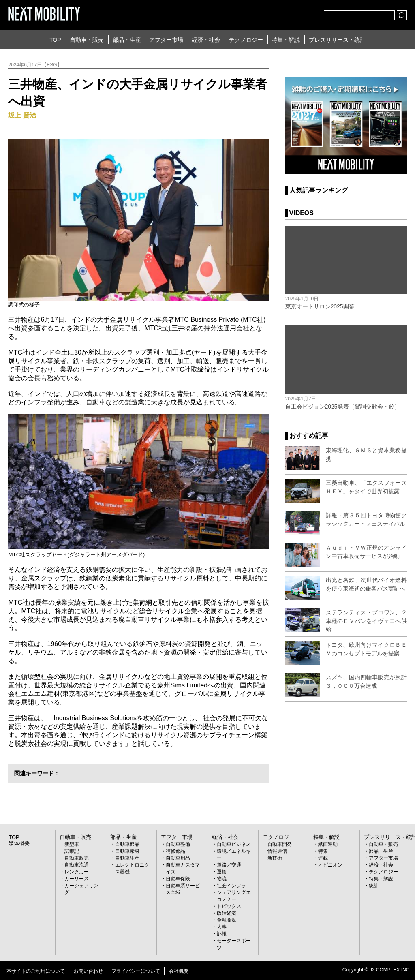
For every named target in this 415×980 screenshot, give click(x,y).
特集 (323, 851)
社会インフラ (231, 886)
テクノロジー (246, 40)
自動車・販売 (87, 40)
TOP (55, 40)
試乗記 (72, 851)
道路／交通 (229, 865)
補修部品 (175, 851)
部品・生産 (127, 40)
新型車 (72, 844)
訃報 (222, 934)
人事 (222, 927)
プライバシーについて (136, 971)
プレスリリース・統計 (337, 40)
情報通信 (277, 851)
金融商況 (227, 920)
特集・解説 (286, 40)
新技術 (275, 858)
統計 (374, 886)
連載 (323, 858)
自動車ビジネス (234, 844)
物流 (222, 879)
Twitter (273, 13)
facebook (291, 13)
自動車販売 (77, 858)
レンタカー (77, 872)
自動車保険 (178, 879)
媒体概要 (18, 843)
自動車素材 (127, 851)
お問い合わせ (88, 971)
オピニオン (330, 865)
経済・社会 (206, 40)
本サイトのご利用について (36, 971)
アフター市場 (166, 40)
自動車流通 (77, 865)
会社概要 (179, 971)
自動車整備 (178, 844)
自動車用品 (178, 858)
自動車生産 (127, 858)
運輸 (222, 872)
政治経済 (227, 913)
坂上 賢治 (22, 115)
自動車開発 (280, 844)
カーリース (77, 879)
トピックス (229, 906)
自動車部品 (127, 844)
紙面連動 (328, 844)
